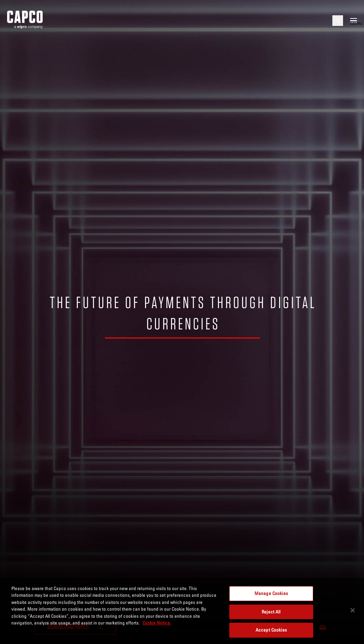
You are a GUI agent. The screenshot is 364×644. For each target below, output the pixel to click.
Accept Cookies (271, 630)
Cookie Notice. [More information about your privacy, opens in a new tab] (157, 623)
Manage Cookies (271, 593)
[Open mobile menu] (354, 21)
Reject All (271, 612)
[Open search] (338, 21)
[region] (182, 611)
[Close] (353, 610)
